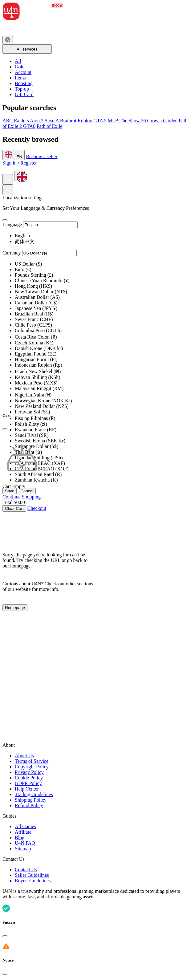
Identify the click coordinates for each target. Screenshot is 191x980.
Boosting (24, 83)
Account (23, 72)
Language (12, 224)
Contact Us (26, 870)
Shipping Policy (31, 800)
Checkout (37, 508)
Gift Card (24, 94)
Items (20, 78)
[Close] (5, 220)
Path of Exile (50, 126)
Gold (20, 67)
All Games (25, 826)
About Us (24, 756)
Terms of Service (32, 761)
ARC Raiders (16, 121)
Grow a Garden (163, 121)
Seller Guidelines (32, 875)
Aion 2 (37, 121)
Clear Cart (14, 508)
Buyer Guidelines (33, 881)
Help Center (27, 789)
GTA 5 (100, 121)
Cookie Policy (29, 778)
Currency (12, 253)
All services (27, 49)
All (18, 61)
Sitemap (23, 849)
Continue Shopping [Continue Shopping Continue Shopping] (22, 497)
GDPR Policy (28, 783)
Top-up (22, 89)
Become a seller (42, 156)
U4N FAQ (25, 843)
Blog (20, 838)
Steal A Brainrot (61, 121)
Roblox (85, 121)
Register (28, 163)
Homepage (15, 608)
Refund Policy (29, 805)
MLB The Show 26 (127, 121)
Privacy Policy (29, 772)
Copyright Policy (32, 767)
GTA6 (29, 126)
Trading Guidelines (34, 794)
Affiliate (23, 832)
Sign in (10, 163)
